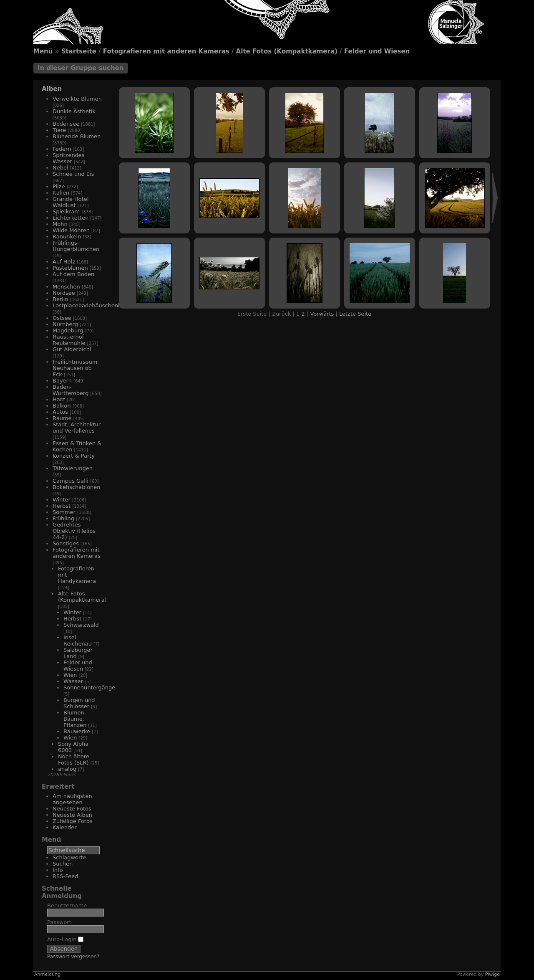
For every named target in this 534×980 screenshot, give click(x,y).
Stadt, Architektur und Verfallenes (77, 428)
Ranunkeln (67, 237)
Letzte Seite (355, 314)
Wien (70, 675)
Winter (62, 500)
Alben (52, 89)
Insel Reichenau (78, 641)
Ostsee (62, 318)
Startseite (79, 51)
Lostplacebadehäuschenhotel (92, 305)
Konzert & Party (74, 456)
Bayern (62, 381)
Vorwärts (322, 314)
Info (58, 870)
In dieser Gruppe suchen (81, 68)
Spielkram (66, 211)
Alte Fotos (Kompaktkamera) (287, 51)
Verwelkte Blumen (77, 99)
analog (67, 769)
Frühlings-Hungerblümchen (76, 246)
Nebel (60, 168)
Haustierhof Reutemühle (69, 340)
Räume (62, 418)
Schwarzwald (81, 625)
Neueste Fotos (72, 809)
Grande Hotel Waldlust (71, 202)
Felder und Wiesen (377, 51)
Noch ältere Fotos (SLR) (74, 760)
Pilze (59, 186)
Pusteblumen (70, 268)
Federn (62, 149)
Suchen (63, 864)
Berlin (60, 299)
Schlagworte (69, 857)
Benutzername (67, 905)
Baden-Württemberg (71, 390)
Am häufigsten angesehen (72, 799)
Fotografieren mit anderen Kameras (166, 51)
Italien (61, 193)
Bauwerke (77, 731)
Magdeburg (68, 330)
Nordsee (64, 293)
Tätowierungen (73, 468)
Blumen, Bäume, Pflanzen (75, 719)
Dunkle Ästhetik (74, 111)
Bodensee (66, 124)
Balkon (62, 406)
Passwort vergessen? (73, 957)
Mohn (60, 224)
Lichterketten (71, 218)
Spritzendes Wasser (69, 158)
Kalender (65, 827)
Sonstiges (66, 543)
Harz (59, 399)
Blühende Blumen (77, 136)
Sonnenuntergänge (89, 688)
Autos (60, 412)
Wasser (73, 681)
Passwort (59, 922)
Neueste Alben (72, 815)
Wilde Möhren (71, 230)
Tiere (59, 130)
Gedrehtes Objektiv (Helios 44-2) (74, 531)
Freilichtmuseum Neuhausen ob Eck (75, 368)
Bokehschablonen (77, 487)
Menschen (66, 287)
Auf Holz (64, 262)
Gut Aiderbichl (72, 349)
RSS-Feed (65, 876)
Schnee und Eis (73, 174)
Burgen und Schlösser (79, 703)
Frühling (63, 518)
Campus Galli (71, 481)
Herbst (62, 506)
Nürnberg (65, 324)
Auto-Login (65, 939)
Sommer (64, 512)
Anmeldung (47, 974)
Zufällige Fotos (73, 821)
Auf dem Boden (73, 274)
